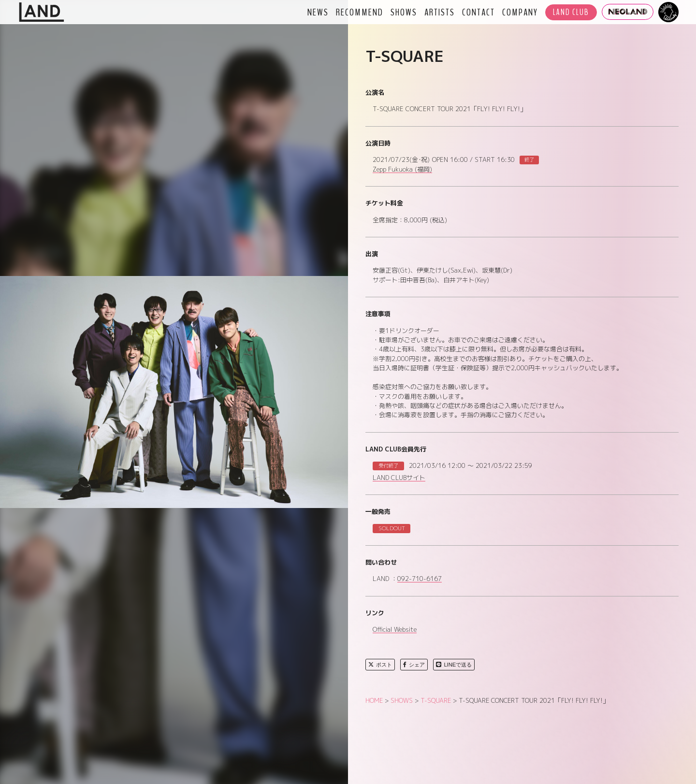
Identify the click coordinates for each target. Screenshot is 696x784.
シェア (414, 665)
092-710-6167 (420, 579)
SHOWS (404, 12)
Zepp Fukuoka (402, 170)
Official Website (395, 630)
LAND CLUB (571, 12)
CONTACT (478, 12)
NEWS (318, 12)
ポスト (380, 665)
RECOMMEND (360, 12)
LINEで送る (454, 665)
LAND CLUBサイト (399, 478)
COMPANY (520, 12)
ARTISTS (440, 12)
